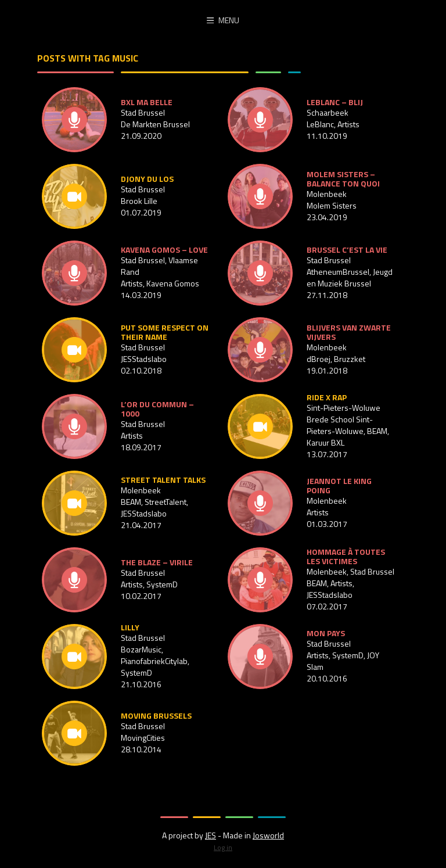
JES (211, 835)
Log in (223, 847)
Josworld (268, 835)
